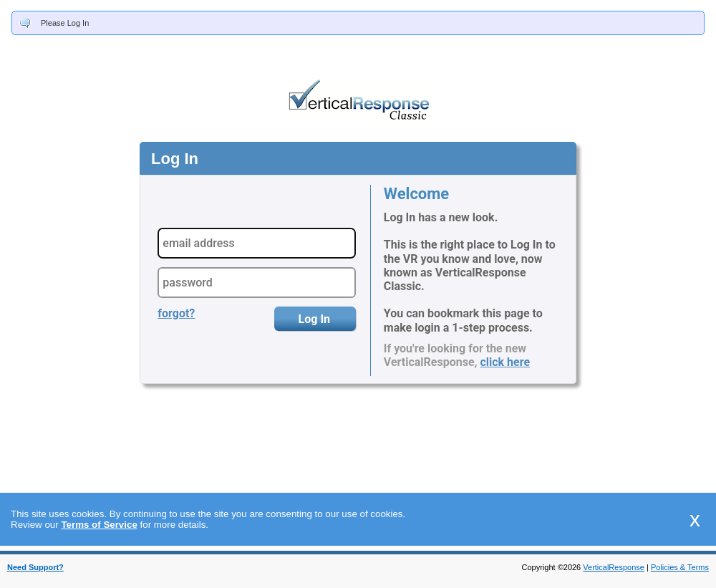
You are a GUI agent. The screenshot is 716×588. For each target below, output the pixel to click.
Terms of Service (99, 525)
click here (505, 362)
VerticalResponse (614, 567)
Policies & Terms (680, 567)
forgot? (176, 313)
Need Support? (35, 567)
